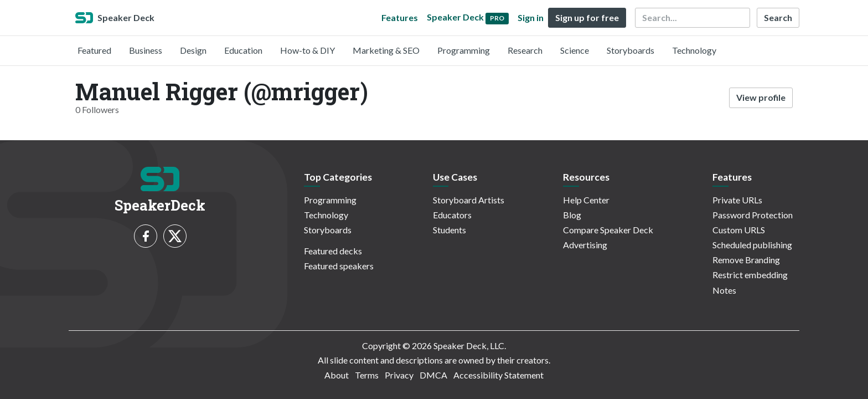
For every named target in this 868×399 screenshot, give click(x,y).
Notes (724, 290)
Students (449, 230)
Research (525, 50)
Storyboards (631, 50)
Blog (572, 215)
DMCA (433, 375)
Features (400, 17)
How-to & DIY (308, 50)
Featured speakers (339, 266)
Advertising (585, 245)
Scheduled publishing (752, 245)
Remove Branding (746, 260)
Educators (452, 215)
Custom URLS (739, 230)
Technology (694, 50)
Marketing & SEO (386, 50)
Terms (367, 375)
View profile (761, 97)
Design (193, 50)
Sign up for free (587, 17)
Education (243, 50)
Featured (94, 50)
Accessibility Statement (498, 375)
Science (575, 50)
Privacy (399, 375)
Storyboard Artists (469, 200)
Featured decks (333, 251)
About (337, 375)
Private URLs (737, 200)
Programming (464, 50)
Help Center (586, 200)
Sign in (531, 17)
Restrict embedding (750, 275)
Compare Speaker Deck (608, 230)
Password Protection (753, 215)
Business (146, 50)
